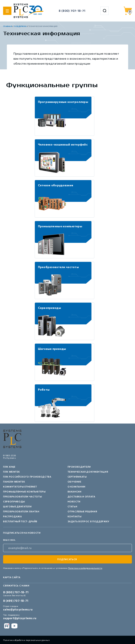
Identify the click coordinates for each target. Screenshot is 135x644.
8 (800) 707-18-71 (72, 11)
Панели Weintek (14, 482)
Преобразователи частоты (22, 497)
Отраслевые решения (82, 511)
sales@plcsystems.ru (18, 609)
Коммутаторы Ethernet (20, 487)
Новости (74, 501)
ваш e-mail (9, 540)
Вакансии (75, 492)
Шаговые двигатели (17, 506)
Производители (79, 467)
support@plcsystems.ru (20, 618)
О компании (77, 487)
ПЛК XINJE (9, 467)
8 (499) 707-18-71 (16, 601)
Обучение (74, 482)
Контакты (75, 516)
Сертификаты (77, 477)
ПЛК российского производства (27, 477)
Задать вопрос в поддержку (89, 521)
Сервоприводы (14, 501)
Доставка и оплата (81, 497)
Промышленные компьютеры (24, 492)
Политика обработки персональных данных (26, 640)
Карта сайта (12, 577)
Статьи (72, 506)
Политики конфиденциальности (85, 568)
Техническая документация (88, 472)
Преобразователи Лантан (21, 511)
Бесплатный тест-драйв (20, 521)
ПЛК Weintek (11, 472)
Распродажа (13, 516)
